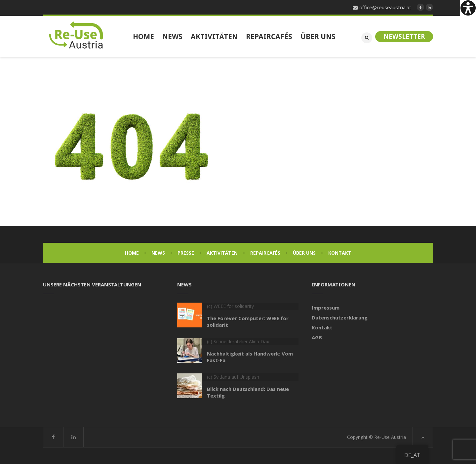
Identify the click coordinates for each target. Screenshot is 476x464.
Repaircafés (265, 253)
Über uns (304, 253)
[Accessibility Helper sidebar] (468, 8)
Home (132, 253)
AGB (317, 337)
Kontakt (340, 253)
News (158, 253)
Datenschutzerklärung (340, 317)
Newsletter (404, 36)
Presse (186, 253)
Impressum (326, 308)
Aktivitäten (222, 253)
